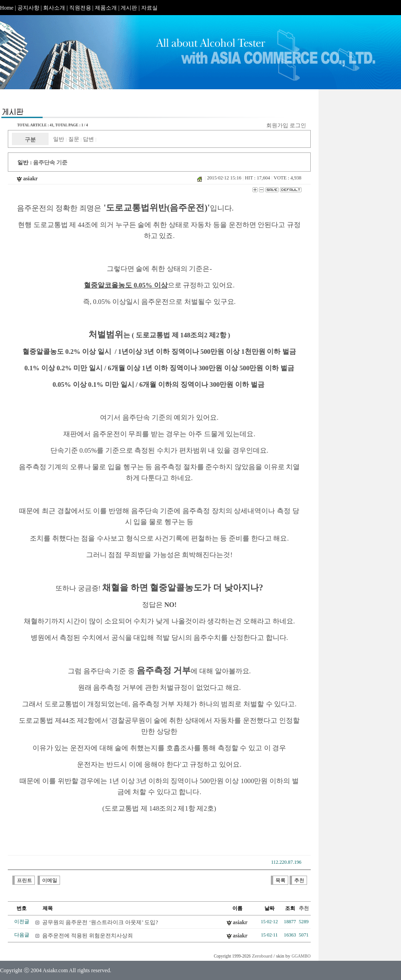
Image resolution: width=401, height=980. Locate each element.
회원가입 (277, 125)
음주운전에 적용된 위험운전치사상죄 (88, 936)
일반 (59, 139)
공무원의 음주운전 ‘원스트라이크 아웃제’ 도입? (100, 922)
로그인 (298, 125)
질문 (74, 139)
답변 (88, 139)
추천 (304, 908)
